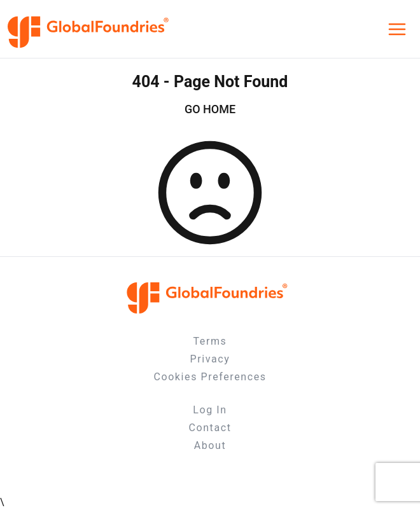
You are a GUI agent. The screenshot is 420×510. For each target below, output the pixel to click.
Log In (210, 410)
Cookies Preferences (210, 377)
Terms (210, 341)
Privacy (210, 359)
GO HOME (210, 109)
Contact (210, 428)
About (210, 445)
